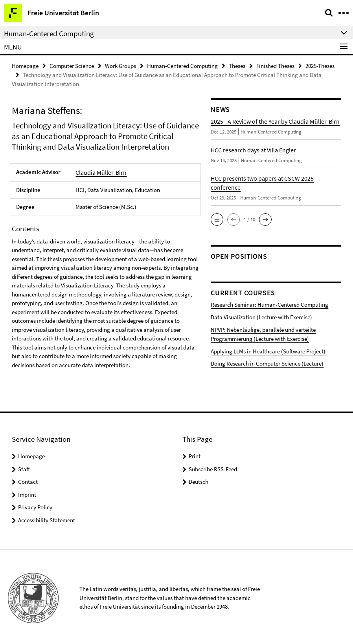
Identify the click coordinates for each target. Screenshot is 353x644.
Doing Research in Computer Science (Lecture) (260, 356)
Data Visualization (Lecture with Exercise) (254, 315)
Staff (24, 466)
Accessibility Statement (47, 517)
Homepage (25, 65)
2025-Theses (320, 65)
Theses (237, 65)
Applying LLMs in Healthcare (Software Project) (260, 345)
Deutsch (199, 479)
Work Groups (120, 65)
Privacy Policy (35, 505)
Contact (28, 479)
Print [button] (195, 454)
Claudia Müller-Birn (99, 171)
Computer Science (72, 65)
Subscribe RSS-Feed (213, 466)
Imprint (27, 492)
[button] (217, 219)
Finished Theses (275, 65)
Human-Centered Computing (182, 65)
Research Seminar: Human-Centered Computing (262, 303)
